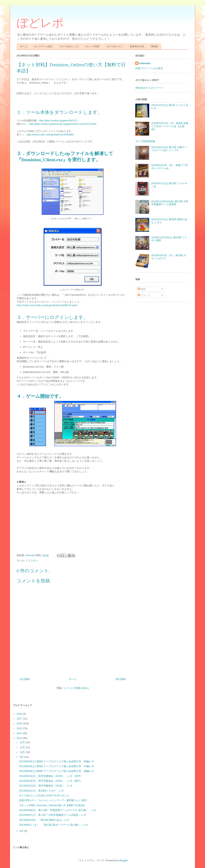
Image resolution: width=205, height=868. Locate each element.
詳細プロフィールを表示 (149, 68)
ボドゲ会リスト (115, 46)
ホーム (24, 46)
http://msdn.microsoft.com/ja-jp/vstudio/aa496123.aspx (47, 305)
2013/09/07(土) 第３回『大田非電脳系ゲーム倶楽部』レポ (52, 815)
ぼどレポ (40, 23)
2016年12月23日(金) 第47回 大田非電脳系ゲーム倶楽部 (170, 203)
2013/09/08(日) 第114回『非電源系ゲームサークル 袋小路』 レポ (57, 810)
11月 (23, 747)
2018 (20, 714)
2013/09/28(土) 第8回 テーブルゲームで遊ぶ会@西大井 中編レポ (56, 766)
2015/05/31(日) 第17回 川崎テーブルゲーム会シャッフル (169, 149)
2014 (20, 733)
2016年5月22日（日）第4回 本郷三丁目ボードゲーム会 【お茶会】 (170, 126)
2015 (20, 728)
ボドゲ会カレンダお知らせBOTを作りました (44, 795)
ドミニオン (32, 560)
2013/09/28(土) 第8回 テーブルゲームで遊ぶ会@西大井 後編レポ (56, 771)
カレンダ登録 (92, 46)
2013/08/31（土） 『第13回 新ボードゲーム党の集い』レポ (53, 825)
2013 (20, 738)
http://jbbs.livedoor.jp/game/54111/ (58, 120)
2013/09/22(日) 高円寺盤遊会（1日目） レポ (46, 786)
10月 (23, 752)
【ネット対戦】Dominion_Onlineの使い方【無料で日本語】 (52, 805)
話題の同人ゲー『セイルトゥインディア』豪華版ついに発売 (53, 800)
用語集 (154, 46)
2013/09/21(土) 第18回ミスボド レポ (41, 791)
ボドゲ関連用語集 (145, 141)
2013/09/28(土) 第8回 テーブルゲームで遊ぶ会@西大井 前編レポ (56, 761)
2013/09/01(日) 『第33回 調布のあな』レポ (44, 820)
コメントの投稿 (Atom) (76, 688)
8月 (22, 831)
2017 (20, 719)
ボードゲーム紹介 (43, 46)
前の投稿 (121, 679)
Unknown (145, 63)
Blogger (124, 860)
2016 (20, 723)
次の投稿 (25, 679)
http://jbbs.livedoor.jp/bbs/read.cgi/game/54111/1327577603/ (63, 124)
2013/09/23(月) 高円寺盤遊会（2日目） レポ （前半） (51, 776)
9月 (22, 757)
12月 (23, 742)
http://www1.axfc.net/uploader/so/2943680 (50, 135)
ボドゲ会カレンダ (69, 46)
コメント (144, 295)
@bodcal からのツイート (149, 88)
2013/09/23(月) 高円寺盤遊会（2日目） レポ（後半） (51, 781)
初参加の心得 (137, 46)
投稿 (142, 289)
